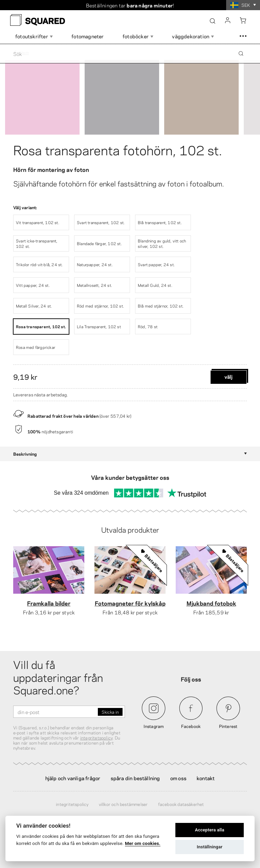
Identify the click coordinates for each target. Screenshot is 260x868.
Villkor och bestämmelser (123, 804)
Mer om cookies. (143, 843)
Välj (229, 376)
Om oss (178, 778)
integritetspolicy (96, 737)
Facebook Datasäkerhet (181, 804)
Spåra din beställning (135, 778)
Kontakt (206, 778)
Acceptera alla (210, 830)
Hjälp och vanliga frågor (73, 778)
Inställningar (210, 847)
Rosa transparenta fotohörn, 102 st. (118, 149)
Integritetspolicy (72, 804)
